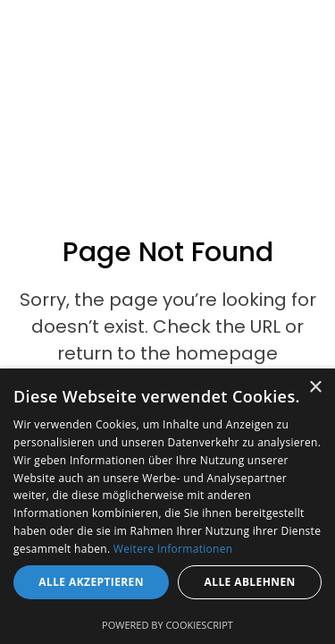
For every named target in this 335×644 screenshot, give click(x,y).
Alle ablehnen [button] (250, 582)
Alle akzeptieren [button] (91, 582)
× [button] (315, 388)
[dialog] (167, 506)
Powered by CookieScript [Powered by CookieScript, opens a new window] (167, 625)
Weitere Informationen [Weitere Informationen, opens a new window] (173, 549)
